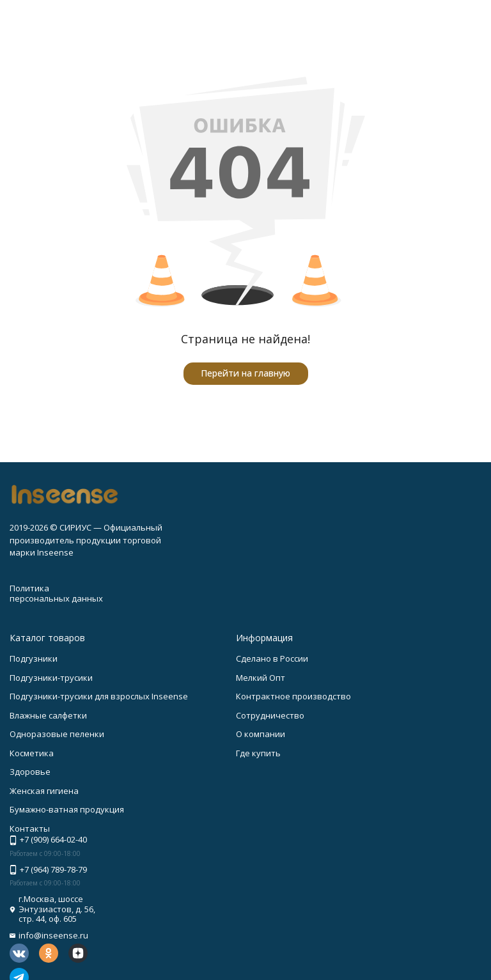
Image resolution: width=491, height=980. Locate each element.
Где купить (258, 753)
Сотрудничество (270, 715)
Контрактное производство (293, 696)
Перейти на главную (245, 373)
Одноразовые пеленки (57, 734)
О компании (261, 734)
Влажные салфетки (48, 715)
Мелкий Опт (261, 678)
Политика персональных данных (56, 593)
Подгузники (34, 658)
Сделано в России (272, 658)
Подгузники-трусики (51, 678)
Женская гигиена (44, 791)
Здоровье (30, 772)
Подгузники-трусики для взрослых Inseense (99, 696)
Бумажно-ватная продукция (67, 809)
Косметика (32, 753)
